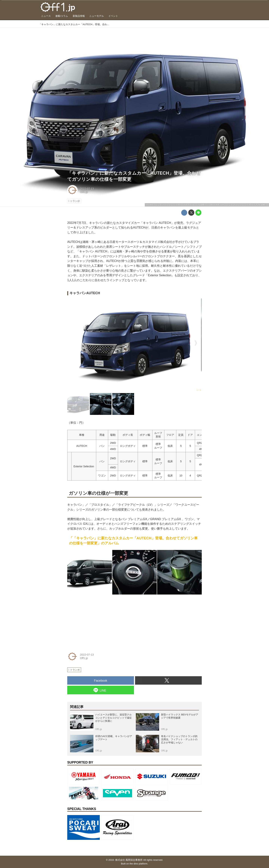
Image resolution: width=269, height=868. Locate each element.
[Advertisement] (95, 621)
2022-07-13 (87, 189)
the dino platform (139, 864)
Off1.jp (84, 192)
